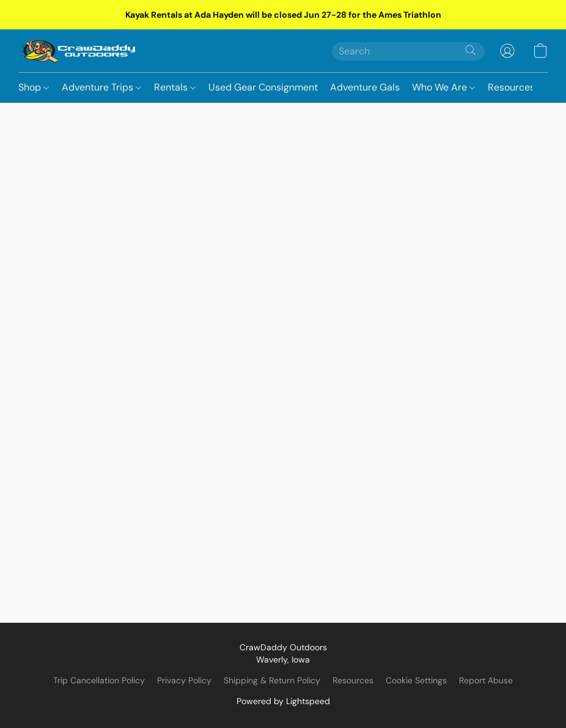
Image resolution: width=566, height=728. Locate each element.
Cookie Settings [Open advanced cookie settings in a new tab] (416, 680)
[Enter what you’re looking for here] (408, 51)
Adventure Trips (101, 87)
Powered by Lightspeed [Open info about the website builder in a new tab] (283, 701)
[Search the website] (471, 50)
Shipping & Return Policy (272, 680)
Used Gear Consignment (263, 87)
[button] (78, 51)
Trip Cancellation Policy (99, 680)
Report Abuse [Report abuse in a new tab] (486, 680)
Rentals (175, 87)
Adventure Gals (365, 87)
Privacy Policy (184, 680)
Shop (34, 87)
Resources (511, 87)
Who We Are (443, 87)
